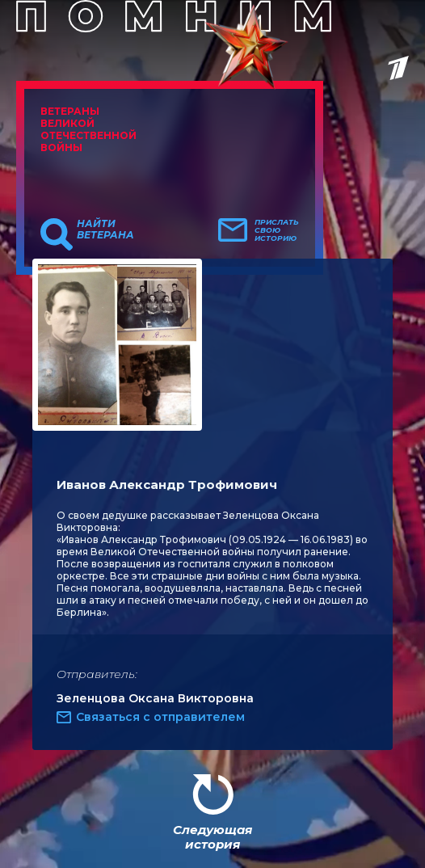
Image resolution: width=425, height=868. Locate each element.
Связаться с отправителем (160, 717)
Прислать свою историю (277, 230)
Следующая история (212, 837)
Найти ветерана (105, 230)
